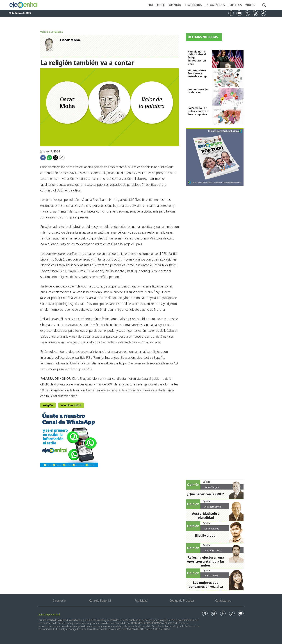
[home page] (24, 5)
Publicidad (141, 600)
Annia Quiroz (211, 576)
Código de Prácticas (182, 600)
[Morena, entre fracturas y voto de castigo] (228, 78)
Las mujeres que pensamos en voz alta (206, 584)
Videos (250, 5)
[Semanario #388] (215, 157)
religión (48, 405)
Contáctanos (223, 600)
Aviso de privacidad (49, 614)
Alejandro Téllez (213, 551)
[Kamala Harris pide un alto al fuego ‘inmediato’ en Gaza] (228, 59)
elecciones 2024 (71, 405)
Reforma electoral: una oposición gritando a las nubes (206, 561)
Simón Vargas (212, 487)
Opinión (175, 5)
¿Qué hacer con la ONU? (205, 494)
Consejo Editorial (100, 600)
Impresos (235, 5)
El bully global (206, 535)
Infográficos (215, 5)
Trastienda (193, 5)
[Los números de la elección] (228, 97)
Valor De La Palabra (52, 32)
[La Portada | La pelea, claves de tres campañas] (228, 116)
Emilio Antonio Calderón (212, 530)
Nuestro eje (157, 5)
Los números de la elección (198, 91)
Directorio (59, 600)
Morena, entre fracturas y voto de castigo (198, 73)
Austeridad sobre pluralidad (206, 515)
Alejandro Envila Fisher (213, 508)
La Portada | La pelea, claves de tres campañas (198, 111)
